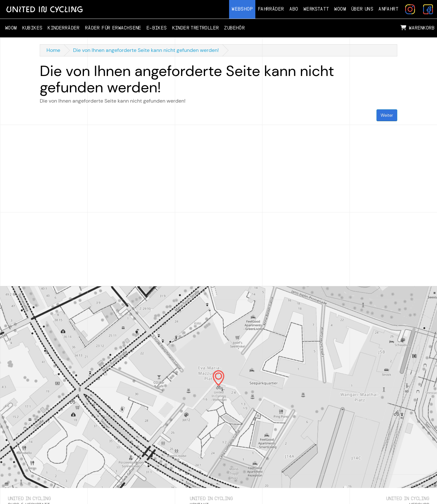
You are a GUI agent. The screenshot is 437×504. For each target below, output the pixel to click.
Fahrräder (271, 9)
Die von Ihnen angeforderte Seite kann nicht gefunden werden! (146, 50)
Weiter (387, 115)
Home (53, 50)
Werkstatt (316, 9)
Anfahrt (388, 9)
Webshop (242, 9)
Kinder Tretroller (196, 28)
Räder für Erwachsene (113, 28)
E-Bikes (157, 28)
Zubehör (234, 28)
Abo (294, 9)
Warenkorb (417, 28)
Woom (340, 9)
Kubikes (32, 28)
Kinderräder (63, 28)
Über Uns (362, 9)
